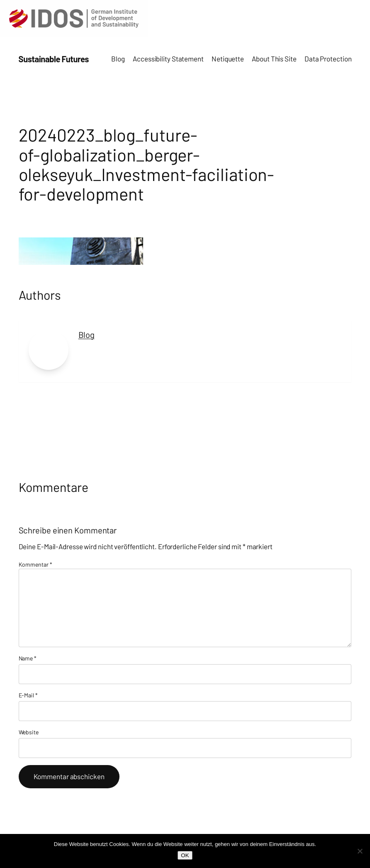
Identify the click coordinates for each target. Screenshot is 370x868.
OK (185, 855)
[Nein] (360, 851)
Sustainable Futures (54, 59)
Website (29, 732)
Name (28, 658)
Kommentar (35, 564)
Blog (86, 335)
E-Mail (28, 695)
